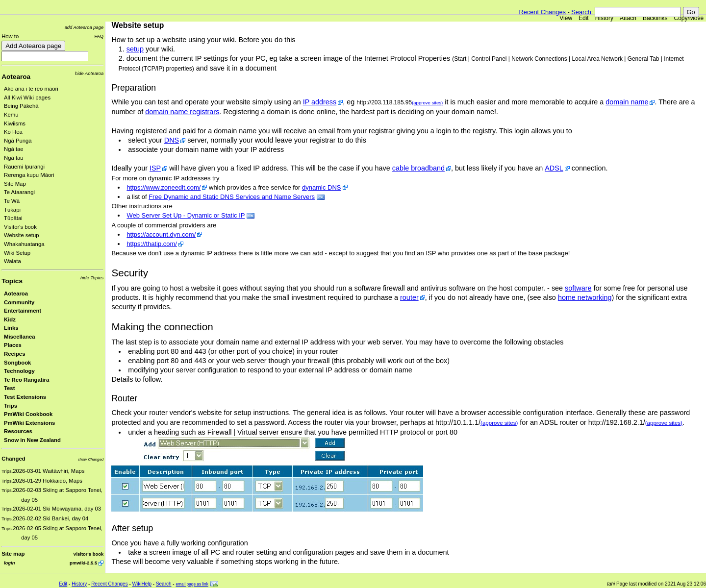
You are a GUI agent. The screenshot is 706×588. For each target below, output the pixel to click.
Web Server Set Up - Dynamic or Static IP (186, 215)
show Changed (91, 459)
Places (13, 345)
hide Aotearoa (89, 73)
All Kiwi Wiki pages (27, 98)
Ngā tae (14, 149)
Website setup (22, 235)
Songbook (17, 363)
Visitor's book (20, 227)
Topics (12, 281)
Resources (18, 431)
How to (10, 36)
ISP (155, 168)
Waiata (13, 261)
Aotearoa (16, 77)
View (566, 18)
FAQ (99, 36)
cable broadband (418, 168)
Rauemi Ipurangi (24, 167)
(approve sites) (427, 103)
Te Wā (12, 201)
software (578, 288)
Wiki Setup (17, 253)
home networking (585, 297)
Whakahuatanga (24, 244)
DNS (172, 140)
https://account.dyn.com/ (161, 234)
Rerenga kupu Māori (29, 175)
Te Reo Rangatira (26, 380)
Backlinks (655, 18)
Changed (13, 459)
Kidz (10, 319)
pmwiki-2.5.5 (83, 563)
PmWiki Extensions (29, 423)
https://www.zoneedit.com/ (164, 187)
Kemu (11, 115)
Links (11, 328)
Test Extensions (25, 397)
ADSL (554, 168)
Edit (584, 18)
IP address (320, 102)
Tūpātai (13, 218)
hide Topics (92, 278)
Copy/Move (689, 18)
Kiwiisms (15, 123)
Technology (19, 371)
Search (581, 12)
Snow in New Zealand (32, 440)
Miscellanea (20, 337)
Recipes (14, 354)
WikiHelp (142, 584)
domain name (627, 102)
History (604, 18)
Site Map (15, 184)
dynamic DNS (321, 187)
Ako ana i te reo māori (31, 89)
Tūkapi (12, 210)
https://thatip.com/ (152, 244)
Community (19, 302)
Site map (13, 554)
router (409, 297)
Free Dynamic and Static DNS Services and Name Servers (232, 197)
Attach (628, 18)
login (9, 563)
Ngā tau (14, 158)
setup (135, 49)
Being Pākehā (21, 106)
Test (9, 388)
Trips (11, 406)
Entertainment (23, 311)
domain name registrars (182, 112)
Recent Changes (542, 12)
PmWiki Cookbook (28, 414)
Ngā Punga (18, 141)
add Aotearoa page (84, 27)
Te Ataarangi (19, 192)
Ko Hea (13, 132)
